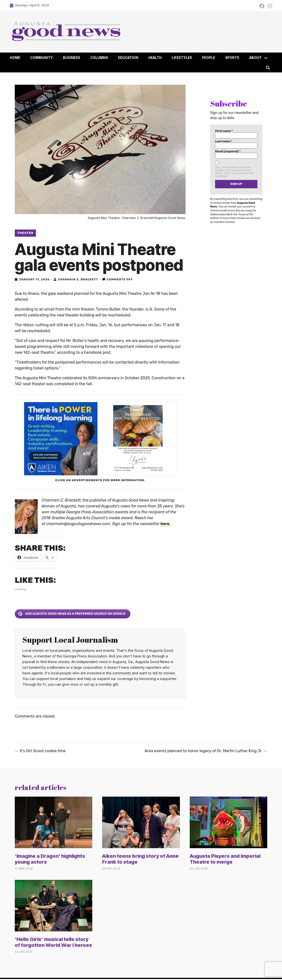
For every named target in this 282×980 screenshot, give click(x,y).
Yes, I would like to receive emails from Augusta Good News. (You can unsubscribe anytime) (234, 172)
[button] (266, 58)
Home (15, 58)
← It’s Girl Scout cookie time (40, 751)
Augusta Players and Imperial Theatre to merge (225, 859)
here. (165, 524)
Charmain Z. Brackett (78, 279)
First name (224, 131)
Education (128, 58)
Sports (232, 58)
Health (155, 58)
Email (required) (228, 151)
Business (72, 58)
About (255, 58)
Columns (99, 58)
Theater (25, 233)
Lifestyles (182, 58)
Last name (224, 141)
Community (42, 58)
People (209, 58)
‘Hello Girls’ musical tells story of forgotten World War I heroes (53, 942)
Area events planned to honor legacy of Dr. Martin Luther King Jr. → (206, 751)
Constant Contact (224, 222)
